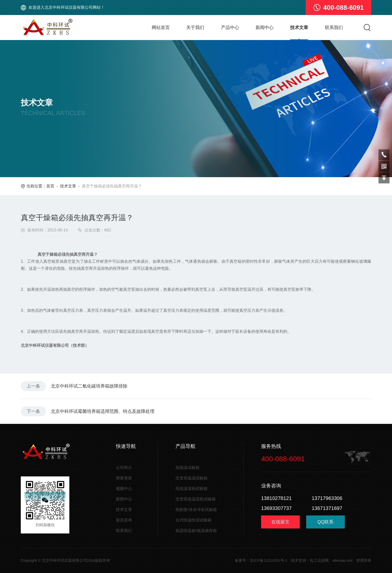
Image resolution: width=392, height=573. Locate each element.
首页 (50, 186)
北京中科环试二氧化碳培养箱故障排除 (89, 386)
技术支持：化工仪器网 (310, 560)
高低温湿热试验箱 (191, 489)
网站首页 (161, 28)
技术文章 (299, 28)
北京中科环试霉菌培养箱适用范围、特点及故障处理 (103, 411)
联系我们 (334, 28)
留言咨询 (124, 520)
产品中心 (230, 28)
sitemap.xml (342, 560)
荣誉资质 (124, 478)
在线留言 (280, 522)
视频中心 (124, 489)
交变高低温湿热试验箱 (195, 499)
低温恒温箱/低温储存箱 (196, 531)
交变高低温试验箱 (191, 478)
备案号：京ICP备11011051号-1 (261, 560)
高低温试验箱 (187, 468)
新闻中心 (265, 28)
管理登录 (364, 560)
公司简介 (124, 468)
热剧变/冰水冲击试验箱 (196, 510)
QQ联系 (325, 524)
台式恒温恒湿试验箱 (193, 520)
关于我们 (195, 28)
